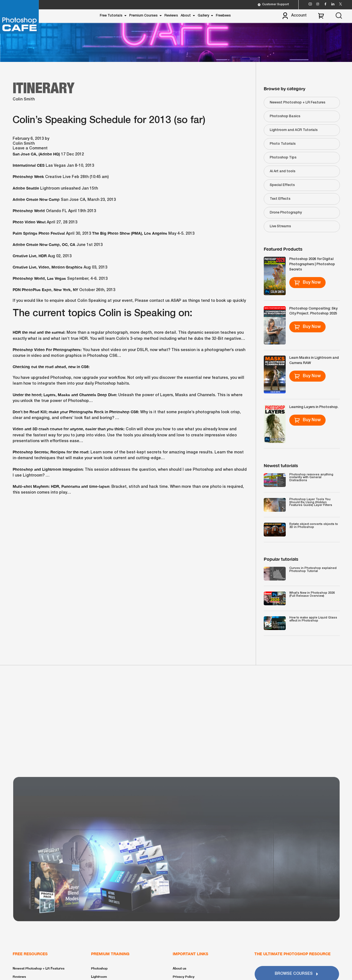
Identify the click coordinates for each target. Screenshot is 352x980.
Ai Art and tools (283, 171)
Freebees (223, 16)
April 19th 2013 (82, 211)
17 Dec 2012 (72, 154)
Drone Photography (286, 213)
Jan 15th (90, 189)
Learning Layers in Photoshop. (314, 407)
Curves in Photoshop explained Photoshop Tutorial (313, 570)
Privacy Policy (184, 977)
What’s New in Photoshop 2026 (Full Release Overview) (312, 594)
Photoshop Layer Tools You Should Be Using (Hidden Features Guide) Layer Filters (311, 502)
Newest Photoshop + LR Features (298, 102)
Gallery (203, 16)
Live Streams (280, 226)
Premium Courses (143, 16)
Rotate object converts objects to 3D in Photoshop (314, 526)
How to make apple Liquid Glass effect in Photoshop (313, 619)
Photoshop (99, 968)
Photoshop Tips (283, 158)
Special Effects (282, 185)
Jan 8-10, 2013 (80, 166)
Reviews (171, 16)
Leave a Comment (30, 148)
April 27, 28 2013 (62, 222)
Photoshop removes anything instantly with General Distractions (311, 477)
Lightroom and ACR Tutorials (294, 130)
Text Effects (280, 199)
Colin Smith (24, 99)
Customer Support (273, 5)
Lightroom (99, 977)
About (186, 16)
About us (179, 968)
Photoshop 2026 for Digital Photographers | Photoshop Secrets (312, 264)
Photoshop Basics (285, 116)
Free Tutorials (111, 16)
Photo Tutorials (283, 144)
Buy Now (308, 283)
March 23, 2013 (102, 200)
